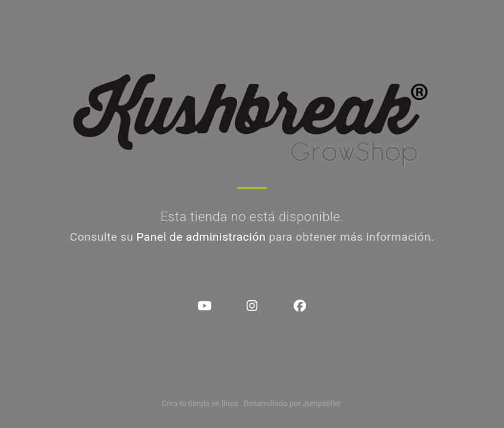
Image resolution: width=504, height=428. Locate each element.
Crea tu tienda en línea (201, 403)
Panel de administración (201, 237)
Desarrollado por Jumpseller (292, 403)
